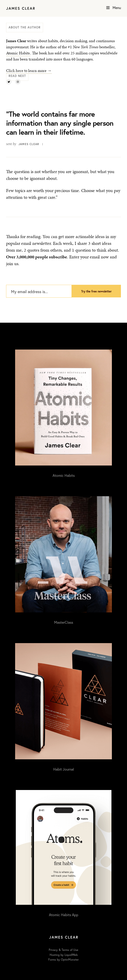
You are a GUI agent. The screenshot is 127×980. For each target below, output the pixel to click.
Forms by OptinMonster (63, 960)
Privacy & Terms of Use (63, 950)
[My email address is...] (39, 291)
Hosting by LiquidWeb (64, 955)
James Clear (29, 144)
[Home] (20, 8)
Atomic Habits (18, 53)
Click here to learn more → (29, 71)
